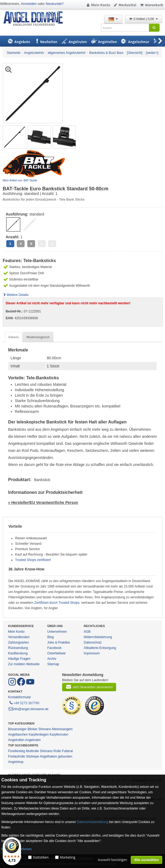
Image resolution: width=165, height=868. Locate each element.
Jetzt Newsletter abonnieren (89, 687)
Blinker (33, 729)
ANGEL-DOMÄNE (36, 19)
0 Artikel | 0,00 (144, 19)
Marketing (68, 857)
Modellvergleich (38, 337)
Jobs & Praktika (58, 642)
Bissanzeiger (17, 729)
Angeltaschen (18, 735)
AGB (87, 632)
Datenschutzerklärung (92, 822)
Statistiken (41, 857)
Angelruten (33, 740)
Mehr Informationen (16, 849)
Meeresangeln (62, 729)
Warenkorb (151, 5)
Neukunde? (55, 4)
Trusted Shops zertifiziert (33, 560)
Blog (50, 637)
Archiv (52, 659)
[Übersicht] (135, 53)
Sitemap (53, 664)
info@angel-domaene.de (28, 709)
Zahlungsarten (18, 642)
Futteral (67, 751)
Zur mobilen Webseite (24, 664)
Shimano (45, 729)
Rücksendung (18, 648)
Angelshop (16, 762)
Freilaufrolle (17, 756)
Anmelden (29, 4)
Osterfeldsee (56, 653)
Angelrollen (16, 740)
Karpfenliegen (39, 735)
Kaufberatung (18, 653)
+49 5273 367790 (24, 703)
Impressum (92, 653)
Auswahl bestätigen (112, 860)
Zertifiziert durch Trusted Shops (57, 603)
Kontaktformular (20, 697)
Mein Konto (98, 5)
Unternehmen (57, 632)
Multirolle (32, 751)
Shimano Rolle (50, 751)
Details (14, 337)
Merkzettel (125, 5)
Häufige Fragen (19, 659)
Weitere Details (16, 295)
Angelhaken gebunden (56, 756)
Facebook (54, 648)
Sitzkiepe (33, 756)
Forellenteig (17, 751)
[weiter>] (152, 53)
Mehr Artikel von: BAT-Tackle (20, 180)
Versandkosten (19, 637)
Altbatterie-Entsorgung (100, 648)
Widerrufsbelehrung (98, 637)
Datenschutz (93, 642)
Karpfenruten (59, 735)
